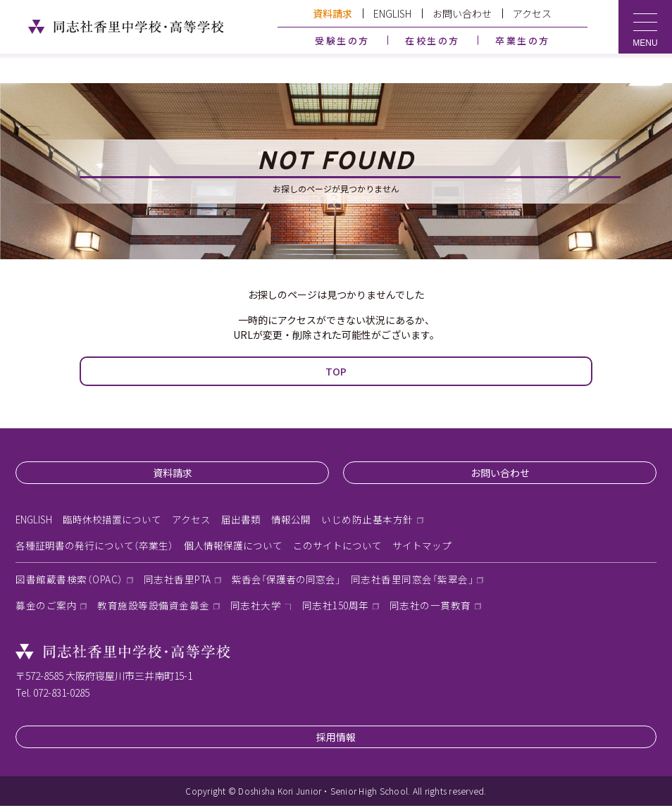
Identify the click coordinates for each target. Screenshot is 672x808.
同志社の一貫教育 (430, 608)
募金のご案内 (46, 608)
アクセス (532, 13)
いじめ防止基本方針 (369, 520)
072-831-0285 (61, 695)
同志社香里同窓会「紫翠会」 (418, 581)
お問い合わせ (462, 13)
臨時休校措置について (113, 520)
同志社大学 (256, 608)
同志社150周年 (336, 608)
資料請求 (332, 13)
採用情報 (336, 739)
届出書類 (242, 520)
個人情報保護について (233, 547)
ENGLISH (392, 13)
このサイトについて (337, 547)
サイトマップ (422, 547)
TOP (336, 371)
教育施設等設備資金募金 (154, 608)
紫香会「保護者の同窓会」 (290, 581)
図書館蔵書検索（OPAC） (70, 581)
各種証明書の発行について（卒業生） (94, 547)
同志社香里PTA (180, 581)
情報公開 (292, 520)
